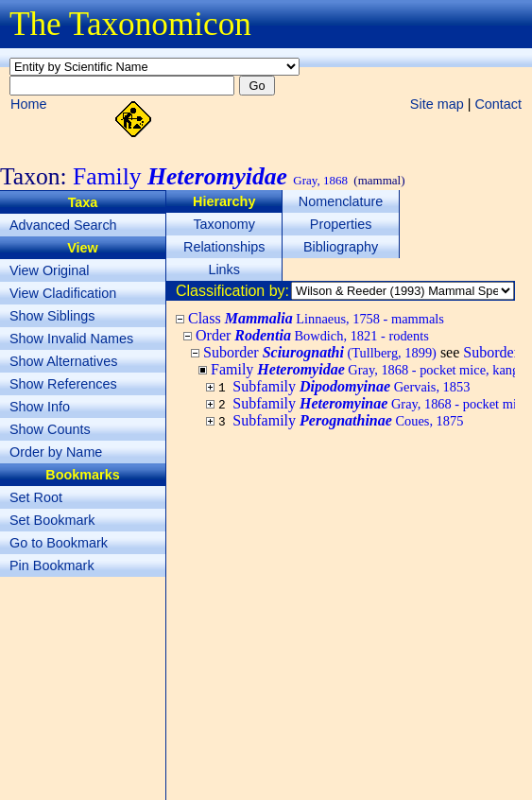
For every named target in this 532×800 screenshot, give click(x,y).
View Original (50, 270)
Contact (498, 104)
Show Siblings (52, 316)
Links (224, 270)
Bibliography (341, 247)
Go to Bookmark (59, 543)
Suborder (320, 352)
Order (312, 335)
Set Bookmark (52, 520)
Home (28, 104)
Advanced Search (63, 225)
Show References (63, 384)
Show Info (40, 407)
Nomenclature (341, 201)
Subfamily (351, 386)
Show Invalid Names (71, 339)
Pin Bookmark (52, 565)
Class (316, 318)
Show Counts (50, 429)
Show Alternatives (63, 361)
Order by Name (56, 452)
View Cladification (63, 293)
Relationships (224, 247)
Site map (437, 104)
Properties (341, 224)
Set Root (36, 497)
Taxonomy (224, 224)
